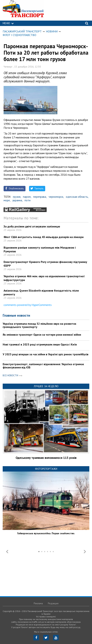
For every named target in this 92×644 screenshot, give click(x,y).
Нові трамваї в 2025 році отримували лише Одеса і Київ (40, 344)
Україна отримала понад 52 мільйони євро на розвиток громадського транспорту (39, 325)
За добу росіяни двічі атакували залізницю (32, 226)
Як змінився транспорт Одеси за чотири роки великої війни (42, 335)
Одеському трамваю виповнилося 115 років (46, 458)
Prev (7, 552)
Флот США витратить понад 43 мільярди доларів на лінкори (44, 237)
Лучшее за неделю (46, 386)
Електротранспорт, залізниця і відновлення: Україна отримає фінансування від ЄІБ (43, 366)
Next (85, 552)
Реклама (38, 603)
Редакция (53, 603)
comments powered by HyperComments (28, 305)
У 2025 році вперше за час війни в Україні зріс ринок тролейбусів (46, 354)
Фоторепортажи (46, 469)
